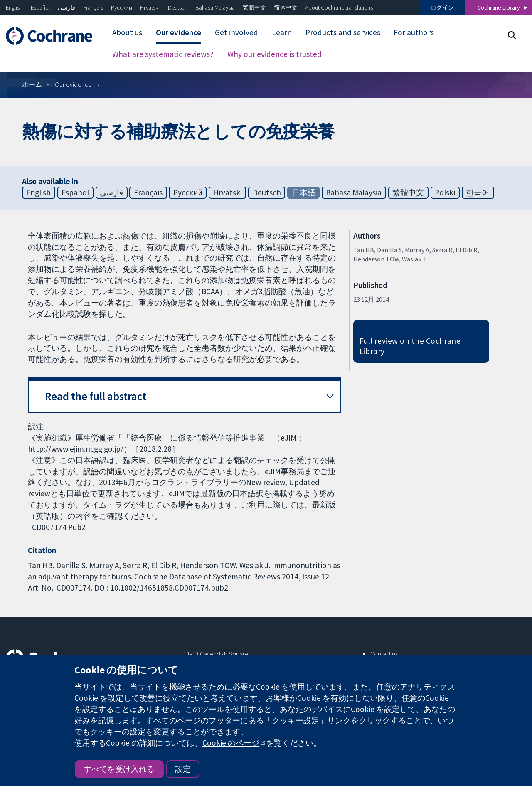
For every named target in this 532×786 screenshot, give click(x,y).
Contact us (384, 654)
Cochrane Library (499, 7)
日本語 (304, 192)
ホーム (32, 84)
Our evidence (179, 32)
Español (40, 7)
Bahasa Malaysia (215, 7)
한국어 (478, 192)
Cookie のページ (231, 743)
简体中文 (286, 7)
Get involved (236, 32)
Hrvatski (150, 7)
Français (93, 7)
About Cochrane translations (339, 7)
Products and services (343, 32)
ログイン (442, 7)
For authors (414, 32)
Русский (122, 7)
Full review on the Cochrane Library (410, 346)
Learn (282, 32)
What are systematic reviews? (163, 54)
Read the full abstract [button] (96, 396)
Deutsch (178, 7)
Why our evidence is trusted (275, 54)
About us (127, 32)
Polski (445, 192)
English (14, 7)
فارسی (66, 7)
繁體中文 (254, 7)
